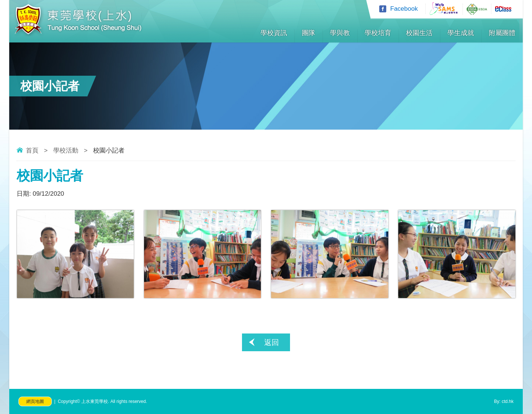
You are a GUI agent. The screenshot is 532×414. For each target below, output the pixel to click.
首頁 (32, 150)
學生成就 (461, 33)
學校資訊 (274, 33)
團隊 (308, 33)
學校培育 (378, 33)
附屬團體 (502, 33)
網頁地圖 (35, 401)
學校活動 (66, 150)
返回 (272, 342)
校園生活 (419, 33)
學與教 (340, 33)
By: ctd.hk (504, 401)
